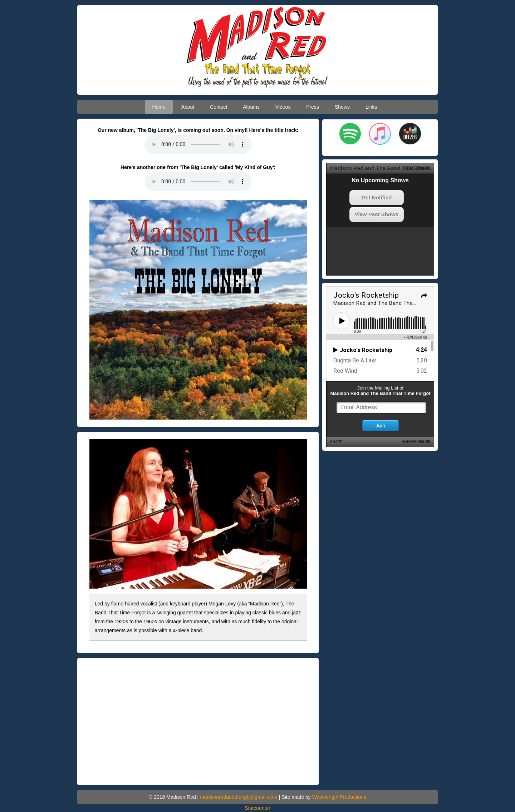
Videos (283, 107)
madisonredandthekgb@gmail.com (239, 797)
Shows (342, 107)
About (188, 107)
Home (159, 107)
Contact (219, 107)
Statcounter (257, 808)
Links (371, 107)
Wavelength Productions (339, 797)
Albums (251, 107)
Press (313, 107)
